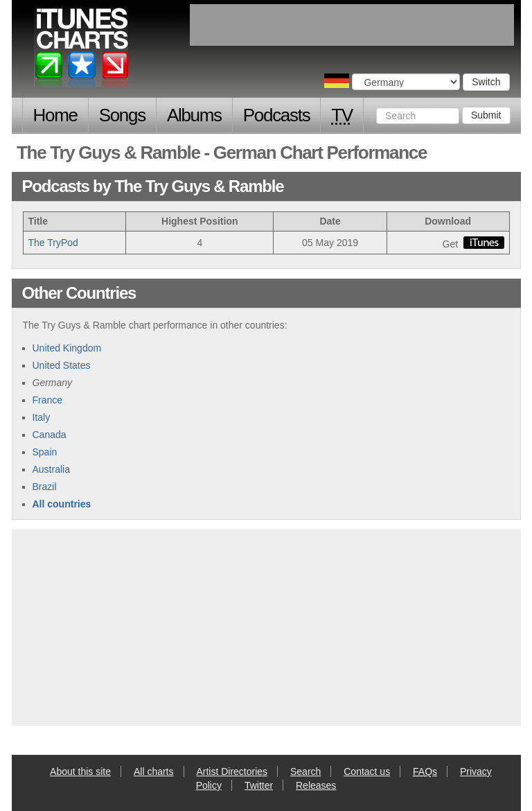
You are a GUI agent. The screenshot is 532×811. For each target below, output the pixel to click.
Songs (122, 115)
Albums (194, 115)
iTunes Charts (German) (82, 51)
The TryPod (53, 243)
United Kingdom (67, 348)
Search (305, 771)
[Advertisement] (266, 626)
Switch (486, 82)
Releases (316, 785)
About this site (80, 771)
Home (55, 115)
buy (484, 243)
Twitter (259, 785)
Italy (42, 417)
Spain (45, 452)
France (48, 400)
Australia (51, 469)
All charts (154, 771)
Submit (486, 115)
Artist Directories (232, 771)
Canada (50, 435)
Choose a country (337, 81)
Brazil (45, 487)
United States (62, 365)
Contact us (367, 771)
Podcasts (277, 115)
